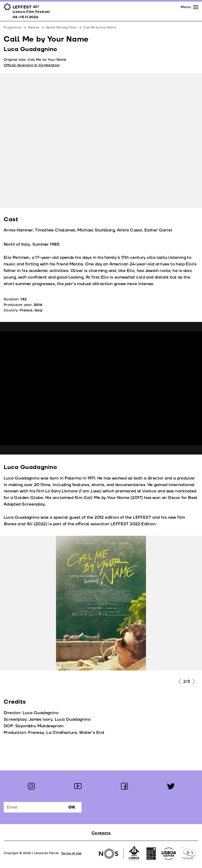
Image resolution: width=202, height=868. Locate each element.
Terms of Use (71, 853)
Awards (34, 27)
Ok (72, 807)
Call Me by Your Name (100, 27)
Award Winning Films (61, 27)
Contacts (101, 833)
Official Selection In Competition (32, 65)
